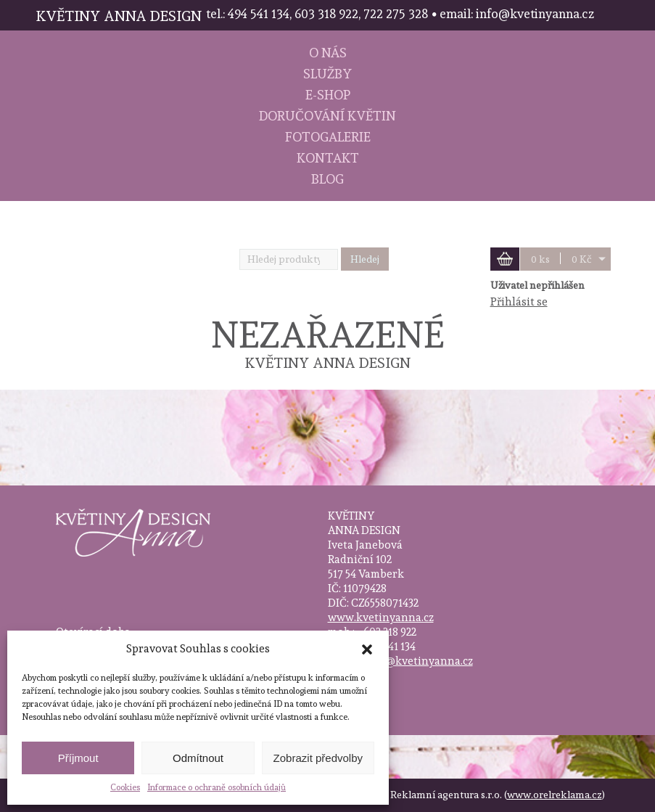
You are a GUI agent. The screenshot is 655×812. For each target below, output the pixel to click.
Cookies (125, 787)
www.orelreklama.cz (555, 795)
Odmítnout (198, 758)
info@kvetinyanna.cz (419, 661)
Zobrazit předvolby (318, 758)
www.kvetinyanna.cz (381, 618)
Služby (327, 74)
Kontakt (328, 158)
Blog (327, 179)
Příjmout (78, 758)
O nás (328, 53)
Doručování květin (327, 116)
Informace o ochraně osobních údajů (217, 787)
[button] (367, 649)
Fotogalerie (328, 137)
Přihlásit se (519, 302)
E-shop (328, 95)
